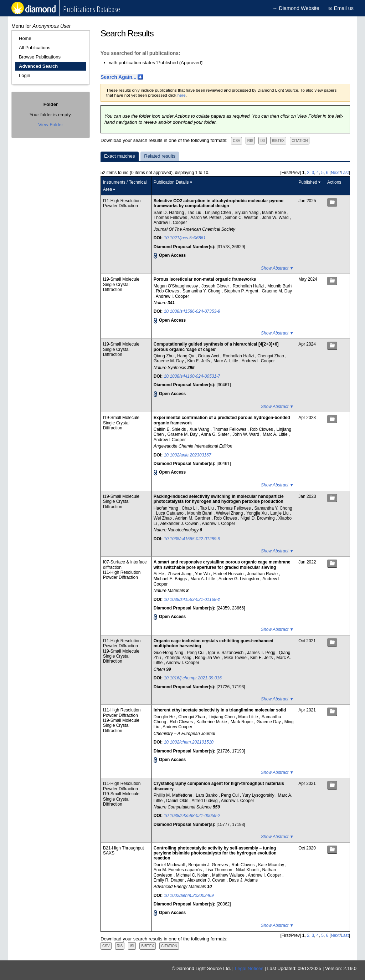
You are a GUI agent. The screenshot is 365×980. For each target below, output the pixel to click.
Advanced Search (38, 66)
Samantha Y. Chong (202, 291)
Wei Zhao (163, 518)
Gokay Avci (209, 356)
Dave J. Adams (243, 880)
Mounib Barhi (280, 286)
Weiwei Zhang (230, 513)
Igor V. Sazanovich (227, 653)
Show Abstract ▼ (277, 268)
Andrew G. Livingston (239, 579)
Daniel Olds (178, 801)
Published (308, 182)
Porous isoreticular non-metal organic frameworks (205, 279)
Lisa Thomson (219, 870)
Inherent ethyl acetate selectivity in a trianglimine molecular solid (220, 710)
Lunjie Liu (280, 513)
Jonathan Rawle (263, 574)
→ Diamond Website (296, 8)
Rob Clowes (168, 291)
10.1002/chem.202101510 (189, 742)
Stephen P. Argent (242, 291)
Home (25, 38)
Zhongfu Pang (179, 658)
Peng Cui (196, 653)
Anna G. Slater (216, 434)
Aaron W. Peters (207, 218)
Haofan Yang (166, 508)
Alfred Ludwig (205, 801)
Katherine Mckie (212, 722)
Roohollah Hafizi (249, 286)
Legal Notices (249, 968)
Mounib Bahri (200, 513)
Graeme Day (269, 722)
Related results (160, 156)
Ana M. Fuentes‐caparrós (178, 870)
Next (335, 173)
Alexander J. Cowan (180, 524)
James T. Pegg (262, 653)
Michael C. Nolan (193, 875)
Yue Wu (203, 574)
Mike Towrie (236, 658)
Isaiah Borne (275, 213)
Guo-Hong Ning (169, 653)
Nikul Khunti (248, 870)
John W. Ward (276, 218)
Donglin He (165, 717)
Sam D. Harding (169, 213)
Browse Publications (40, 57)
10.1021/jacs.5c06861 (185, 238)
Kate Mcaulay (272, 865)
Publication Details (171, 182)
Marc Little (249, 717)
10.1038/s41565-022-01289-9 (192, 539)
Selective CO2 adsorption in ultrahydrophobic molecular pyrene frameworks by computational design (219, 203)
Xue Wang (200, 429)
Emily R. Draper (169, 880)
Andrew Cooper (177, 727)
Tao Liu (195, 213)
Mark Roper (242, 722)
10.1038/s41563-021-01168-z (192, 599)
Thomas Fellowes (171, 218)
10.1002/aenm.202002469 (189, 895)
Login (25, 75)
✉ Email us (341, 8)
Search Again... (119, 77)
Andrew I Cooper (170, 440)
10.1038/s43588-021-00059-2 (192, 816)
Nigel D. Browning (258, 518)
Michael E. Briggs (171, 579)
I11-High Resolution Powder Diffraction (122, 203)
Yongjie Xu (257, 513)
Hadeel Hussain (229, 574)
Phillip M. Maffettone (174, 795)
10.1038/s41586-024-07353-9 (192, 311)
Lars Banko (207, 795)
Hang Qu (186, 356)
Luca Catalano (171, 513)
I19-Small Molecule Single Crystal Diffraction (121, 284)
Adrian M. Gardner (193, 518)
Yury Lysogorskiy (259, 795)
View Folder (50, 125)
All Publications (35, 48)
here (182, 95)
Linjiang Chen (219, 213)
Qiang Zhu (164, 356)
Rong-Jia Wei (208, 658)
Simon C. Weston (242, 218)
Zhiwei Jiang (180, 574)
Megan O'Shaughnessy (176, 286)
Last (345, 173)
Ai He (160, 574)
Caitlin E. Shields (170, 429)
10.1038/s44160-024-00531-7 (192, 376)
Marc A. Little (227, 361)
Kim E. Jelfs (199, 361)
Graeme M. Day (277, 291)
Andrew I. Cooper (170, 223)
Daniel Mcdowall (170, 865)
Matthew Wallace (229, 875)
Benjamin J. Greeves (209, 865)
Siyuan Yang (247, 213)
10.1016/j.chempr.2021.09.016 (193, 678)
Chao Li (190, 508)
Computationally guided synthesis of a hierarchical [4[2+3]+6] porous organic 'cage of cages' (216, 347)
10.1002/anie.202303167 (188, 455)
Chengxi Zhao (271, 356)
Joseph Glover (216, 286)
